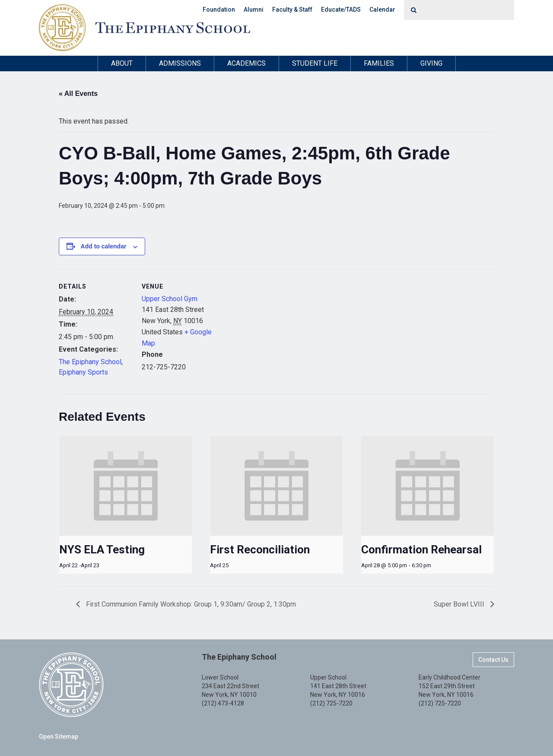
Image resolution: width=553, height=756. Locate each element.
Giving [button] (431, 63)
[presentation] (126, 486)
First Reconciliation (260, 550)
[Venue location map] (270, 329)
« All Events (78, 94)
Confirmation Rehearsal (421, 550)
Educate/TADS (341, 10)
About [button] (122, 63)
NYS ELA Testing (102, 550)
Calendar (382, 10)
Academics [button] (246, 63)
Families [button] (379, 63)
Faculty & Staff (292, 10)
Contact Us (493, 660)
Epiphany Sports (83, 372)
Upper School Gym (170, 299)
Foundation (219, 10)
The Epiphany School (90, 362)
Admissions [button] (180, 63)
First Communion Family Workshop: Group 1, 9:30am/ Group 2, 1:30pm (190, 604)
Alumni (254, 10)
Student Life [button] (315, 63)
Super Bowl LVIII (460, 604)
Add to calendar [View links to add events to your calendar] (104, 246)
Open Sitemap (59, 737)
